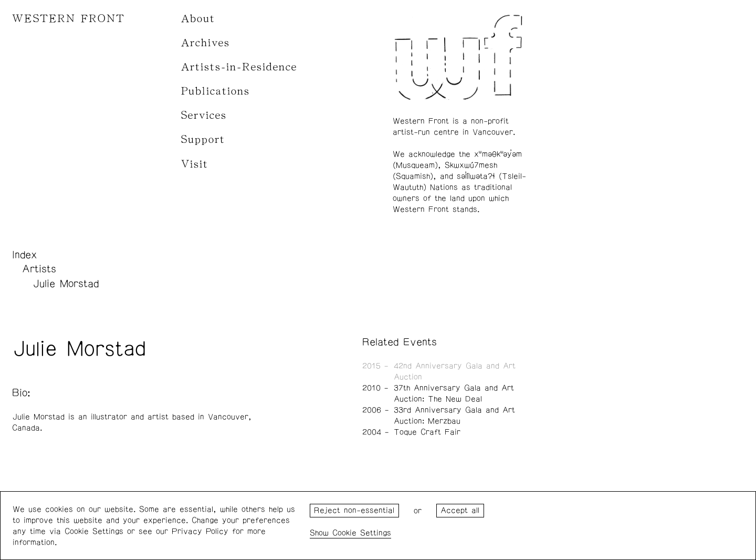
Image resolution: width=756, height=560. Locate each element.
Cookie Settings (362, 533)
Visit (195, 164)
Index (25, 255)
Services (204, 115)
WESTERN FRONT (69, 19)
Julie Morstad (66, 284)
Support (203, 139)
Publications (216, 91)
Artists (39, 269)
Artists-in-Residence (239, 67)
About (198, 19)
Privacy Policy (200, 531)
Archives (206, 43)
